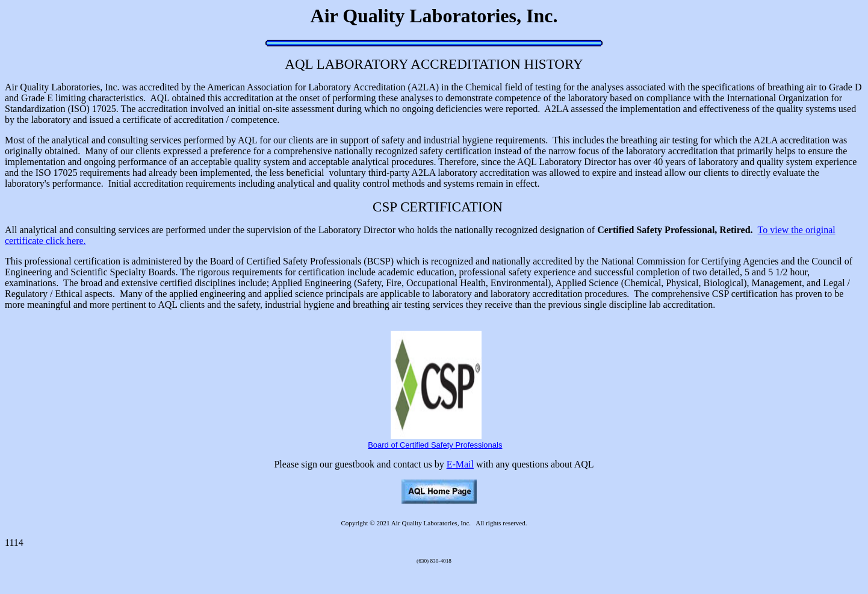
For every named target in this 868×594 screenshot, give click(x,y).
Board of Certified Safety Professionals (435, 445)
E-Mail (460, 464)
